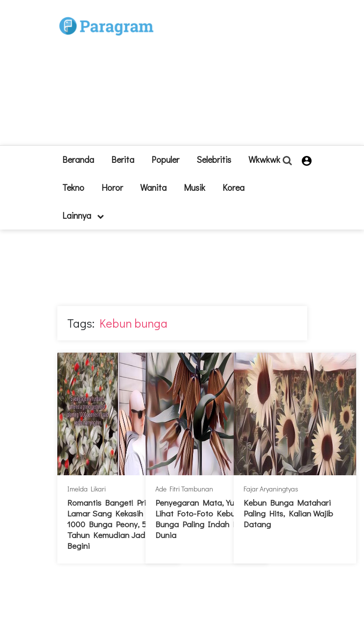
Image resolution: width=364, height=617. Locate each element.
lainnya (83, 215)
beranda (78, 159)
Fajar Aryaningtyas (271, 489)
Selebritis (214, 159)
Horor (112, 187)
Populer (165, 159)
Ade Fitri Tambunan (184, 489)
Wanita (153, 187)
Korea (233, 187)
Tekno (73, 187)
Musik (194, 187)
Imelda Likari (86, 489)
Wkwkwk (264, 159)
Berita (123, 159)
